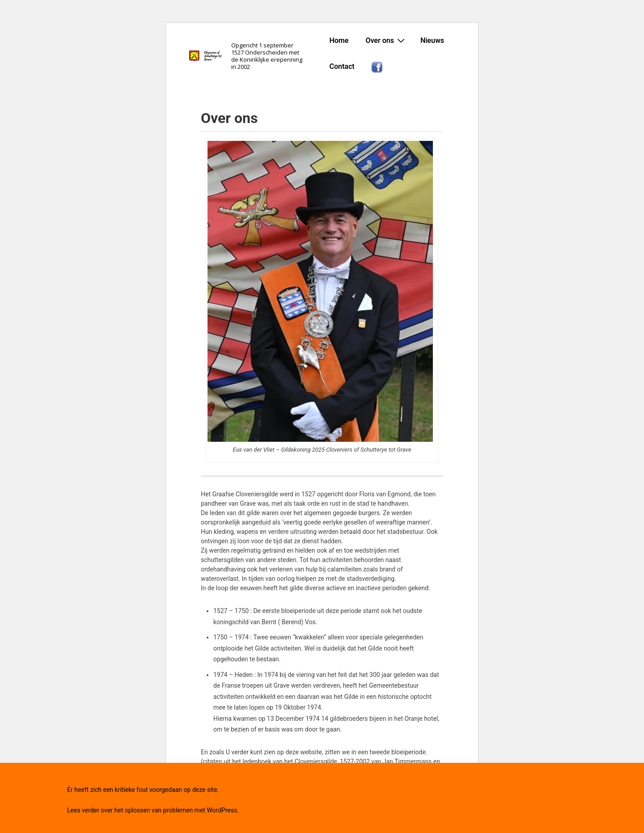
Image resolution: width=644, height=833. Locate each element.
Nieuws (432, 40)
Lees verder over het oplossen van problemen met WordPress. (153, 810)
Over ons (386, 40)
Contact (342, 66)
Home (339, 40)
